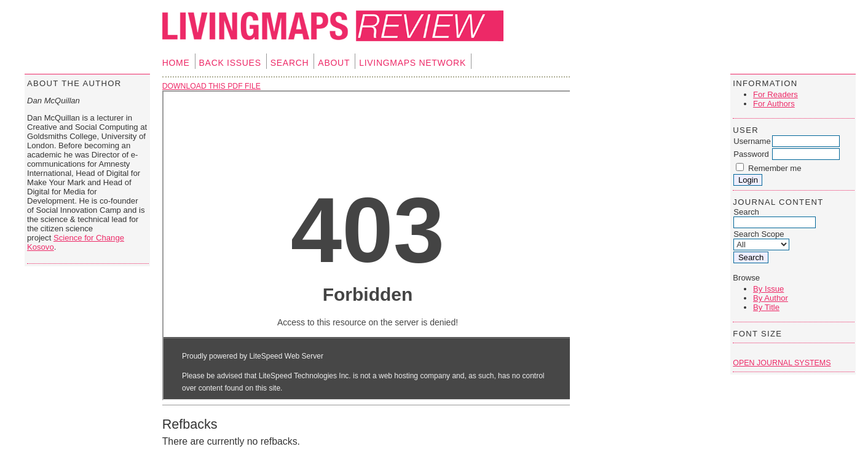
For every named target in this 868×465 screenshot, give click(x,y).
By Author (771, 298)
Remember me (775, 168)
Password (751, 154)
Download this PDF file (211, 86)
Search (290, 63)
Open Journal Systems (782, 363)
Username (752, 141)
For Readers (775, 94)
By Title (766, 307)
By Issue (768, 289)
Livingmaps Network (412, 63)
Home (176, 63)
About (334, 63)
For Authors (774, 104)
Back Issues (230, 63)
